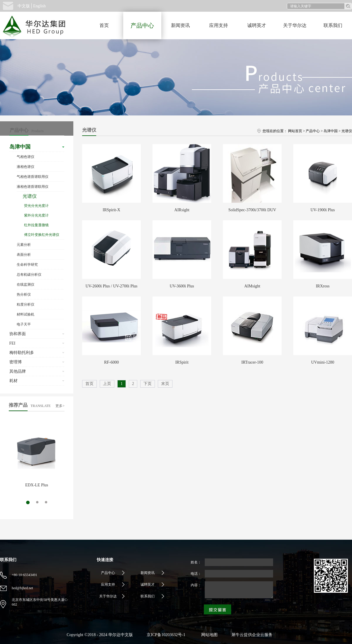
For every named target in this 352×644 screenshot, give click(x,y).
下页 (148, 384)
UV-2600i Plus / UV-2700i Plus (111, 286)
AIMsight (252, 286)
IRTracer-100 (252, 362)
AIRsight (182, 210)
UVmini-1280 (323, 362)
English (39, 6)
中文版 (24, 6)
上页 (107, 384)
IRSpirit (182, 362)
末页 (165, 384)
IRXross (323, 286)
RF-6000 (111, 362)
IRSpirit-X (111, 210)
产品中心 (313, 131)
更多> (60, 406)
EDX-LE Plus (37, 485)
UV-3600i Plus (182, 286)
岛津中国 (331, 131)
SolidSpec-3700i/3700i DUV (252, 210)
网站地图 (208, 635)
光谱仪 (347, 131)
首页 (104, 25)
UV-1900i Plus (323, 210)
